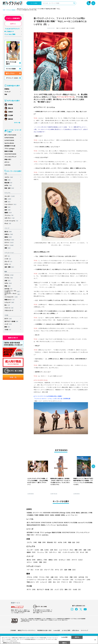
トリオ (8, 259)
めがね (8, 185)
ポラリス (7, 162)
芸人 (8, 305)
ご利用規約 (13, 630)
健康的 (8, 213)
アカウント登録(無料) (13, 18)
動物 (8, 327)
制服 (8, 180)
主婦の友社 (84, 513)
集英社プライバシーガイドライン (27, 630)
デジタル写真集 (11, 69)
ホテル (8, 264)
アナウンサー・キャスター (12, 294)
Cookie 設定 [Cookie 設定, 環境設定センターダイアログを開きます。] (64, 637)
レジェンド (10, 302)
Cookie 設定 (57, 630)
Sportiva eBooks (9, 143)
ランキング (7, 92)
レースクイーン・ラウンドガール (12, 291)
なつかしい (10, 240)
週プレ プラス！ (11, 73)
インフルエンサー (11, 297)
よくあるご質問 (11, 34)
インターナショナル (12, 221)
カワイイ (9, 242)
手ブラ (8, 319)
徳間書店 (42, 515)
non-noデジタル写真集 (85, 523)
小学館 (90, 513)
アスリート (9, 308)
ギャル (8, 223)
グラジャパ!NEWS (11, 10)
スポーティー (10, 218)
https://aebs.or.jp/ (25, 621)
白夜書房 (57, 515)
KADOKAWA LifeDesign (58, 513)
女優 (8, 281)
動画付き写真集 (9, 151)
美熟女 (8, 237)
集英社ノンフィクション (49, 525)
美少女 (8, 232)
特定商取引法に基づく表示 (44, 630)
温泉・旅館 (10, 267)
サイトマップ (84, 630)
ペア (8, 256)
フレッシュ (9, 215)
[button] (93, 467)
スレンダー (10, 196)
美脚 (8, 207)
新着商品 (7, 89)
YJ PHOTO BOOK (9, 138)
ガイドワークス (38, 513)
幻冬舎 (73, 513)
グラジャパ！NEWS (12, 78)
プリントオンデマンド (10, 157)
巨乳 (8, 199)
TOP (4, 10)
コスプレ (9, 177)
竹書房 (36, 515)
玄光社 (68, 513)
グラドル (9, 275)
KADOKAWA (47, 513)
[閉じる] (95, 640)
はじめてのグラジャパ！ (13, 29)
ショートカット (11, 204)
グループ (9, 262)
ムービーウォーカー (72, 515)
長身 (8, 210)
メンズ (8, 324)
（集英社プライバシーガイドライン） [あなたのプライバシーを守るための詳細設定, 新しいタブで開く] (11, 643)
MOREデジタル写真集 (71, 523)
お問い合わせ (75, 630)
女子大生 (9, 289)
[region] (49, 640)
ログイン (13, 24)
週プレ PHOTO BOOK (10, 135)
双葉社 (63, 515)
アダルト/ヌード (9, 310)
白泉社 (52, 515)
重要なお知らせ (13, 338)
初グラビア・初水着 (12, 321)
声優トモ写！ (8, 159)
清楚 (8, 248)
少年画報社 (30, 515)
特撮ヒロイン (10, 300)
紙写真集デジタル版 (10, 146)
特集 (6, 94)
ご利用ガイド (10, 31)
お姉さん (9, 234)
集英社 (78, 513)
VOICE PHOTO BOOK (10, 154)
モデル (8, 283)
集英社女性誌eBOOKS (34, 525)
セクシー (9, 245)
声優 (8, 286)
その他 (8, 330)
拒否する (77, 637)
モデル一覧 (17, 123)
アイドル (9, 278)
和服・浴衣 (10, 188)
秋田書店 (29, 513)
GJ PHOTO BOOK (9, 140)
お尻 (8, 202)
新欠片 (47, 515)
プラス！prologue (9, 149)
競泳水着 (9, 183)
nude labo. (8, 165)
